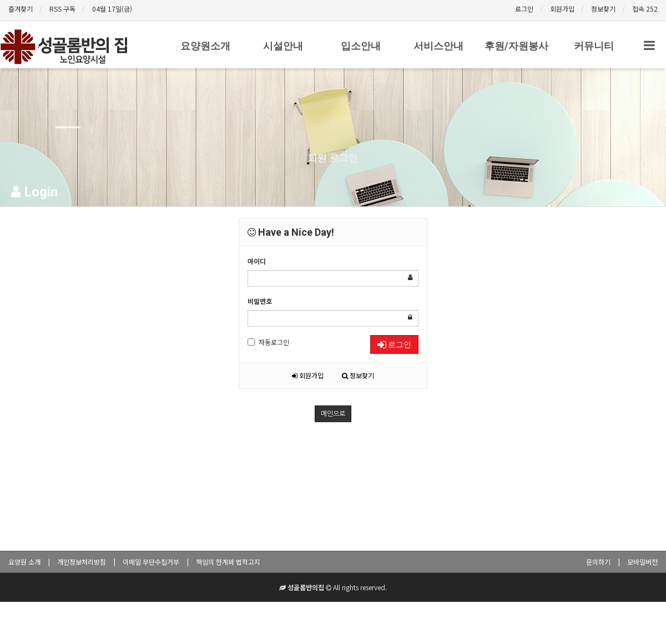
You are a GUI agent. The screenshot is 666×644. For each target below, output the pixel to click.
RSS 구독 (62, 9)
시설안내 (283, 46)
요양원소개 (205, 46)
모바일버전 (642, 562)
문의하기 (598, 562)
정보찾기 (603, 9)
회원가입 (562, 9)
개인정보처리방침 (82, 562)
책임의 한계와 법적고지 (228, 562)
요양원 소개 (24, 562)
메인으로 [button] (333, 414)
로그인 (524, 9)
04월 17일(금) (112, 9)
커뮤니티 (594, 46)
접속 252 (645, 9)
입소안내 (361, 46)
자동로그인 (268, 342)
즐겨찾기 (21, 9)
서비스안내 (438, 46)
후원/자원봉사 (516, 46)
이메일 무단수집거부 (151, 562)
